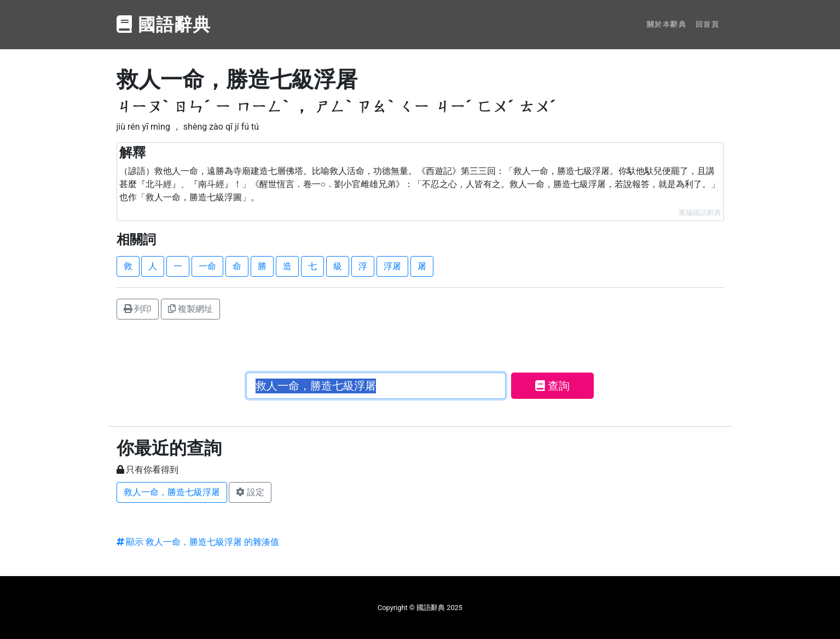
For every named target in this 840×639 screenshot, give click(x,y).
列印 (138, 309)
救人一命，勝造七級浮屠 (172, 492)
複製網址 (190, 309)
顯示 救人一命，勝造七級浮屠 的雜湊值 (198, 542)
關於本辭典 (667, 24)
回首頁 (708, 24)
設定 (250, 492)
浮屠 (392, 266)
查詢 (552, 386)
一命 (207, 266)
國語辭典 (164, 25)
